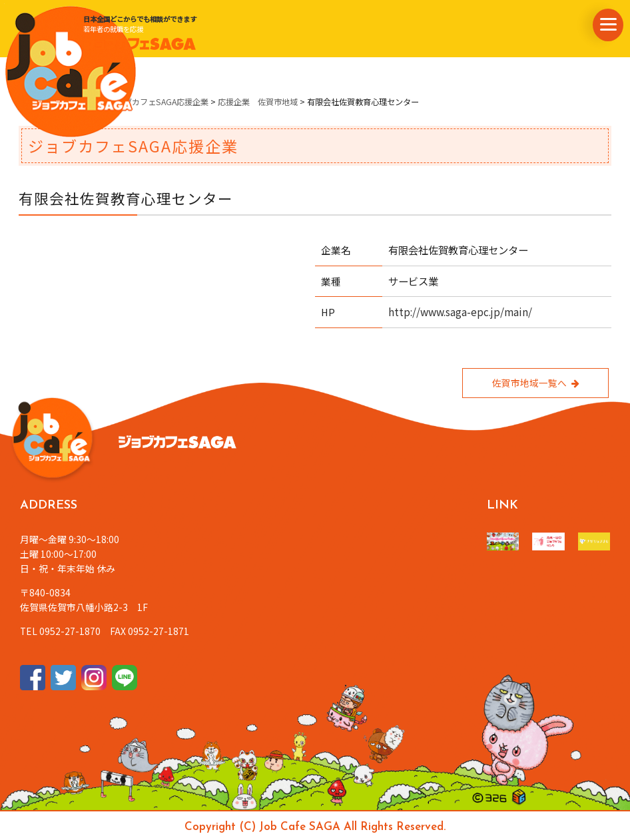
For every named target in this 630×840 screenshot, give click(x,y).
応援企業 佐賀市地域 (258, 102)
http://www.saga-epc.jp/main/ (460, 312)
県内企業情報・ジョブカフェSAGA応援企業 (130, 102)
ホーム (31, 102)
